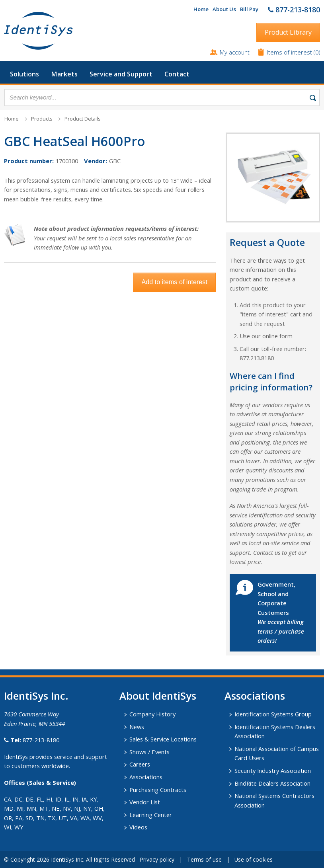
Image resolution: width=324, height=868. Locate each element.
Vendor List (145, 802)
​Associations (255, 696)
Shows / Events (149, 752)
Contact (177, 74)
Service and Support (121, 74)
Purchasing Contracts (158, 790)
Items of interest (290, 52)
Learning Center (151, 815)
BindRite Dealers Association (272, 783)
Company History (152, 714)
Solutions (24, 74)
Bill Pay (249, 9)
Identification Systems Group (273, 714)
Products (42, 119)
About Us (224, 9)
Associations (146, 777)
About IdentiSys (158, 696)
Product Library (288, 32)
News (137, 727)
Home (201, 9)
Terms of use (204, 859)
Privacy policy (157, 859)
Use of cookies (254, 859)
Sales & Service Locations (163, 739)
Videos (138, 827)
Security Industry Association (273, 770)
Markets (64, 74)
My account (235, 52)
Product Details (82, 119)
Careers (140, 764)
